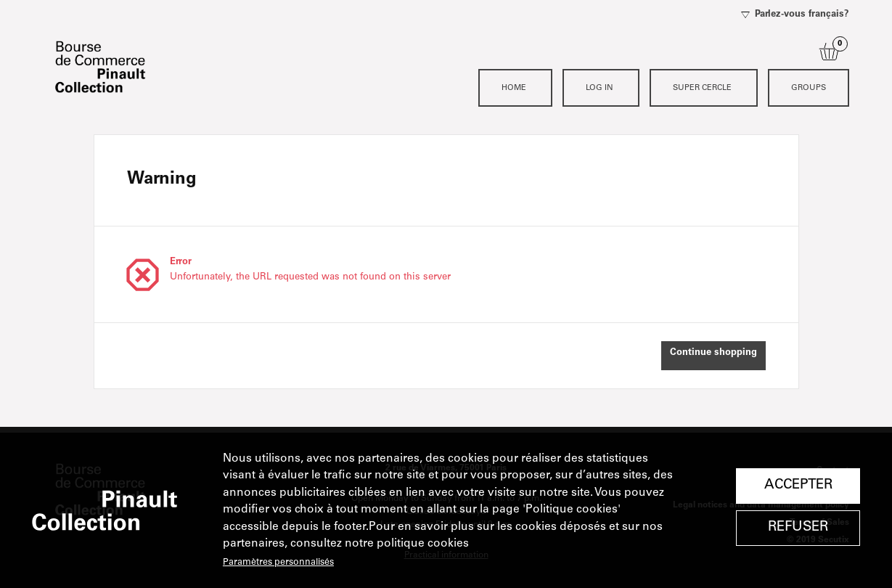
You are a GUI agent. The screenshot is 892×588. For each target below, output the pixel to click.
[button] (713, 356)
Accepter (798, 485)
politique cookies (423, 544)
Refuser (798, 527)
